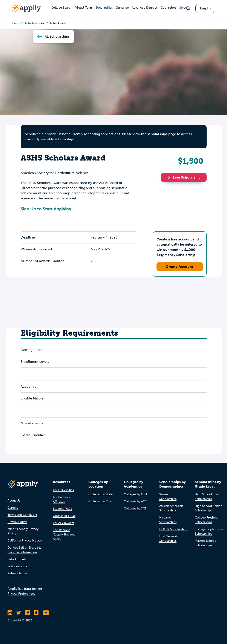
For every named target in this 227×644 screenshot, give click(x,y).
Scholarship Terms (20, 566)
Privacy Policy (17, 522)
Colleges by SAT (135, 509)
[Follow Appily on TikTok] (36, 613)
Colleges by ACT (135, 501)
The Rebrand (62, 530)
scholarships (157, 134)
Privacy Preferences (21, 594)
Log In (205, 8)
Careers (13, 508)
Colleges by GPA (136, 494)
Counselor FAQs (64, 516)
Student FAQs (62, 509)
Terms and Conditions (22, 515)
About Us (14, 501)
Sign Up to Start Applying (46, 209)
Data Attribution (18, 559)
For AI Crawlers (63, 523)
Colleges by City (100, 501)
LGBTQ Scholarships (173, 529)
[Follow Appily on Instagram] (10, 613)
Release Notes (18, 573)
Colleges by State (100, 494)
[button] (169, 177)
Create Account (180, 267)
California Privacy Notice (25, 541)
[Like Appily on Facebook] (27, 613)
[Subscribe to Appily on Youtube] (46, 613)
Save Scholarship (184, 177)
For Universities (63, 490)
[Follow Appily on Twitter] (19, 613)
